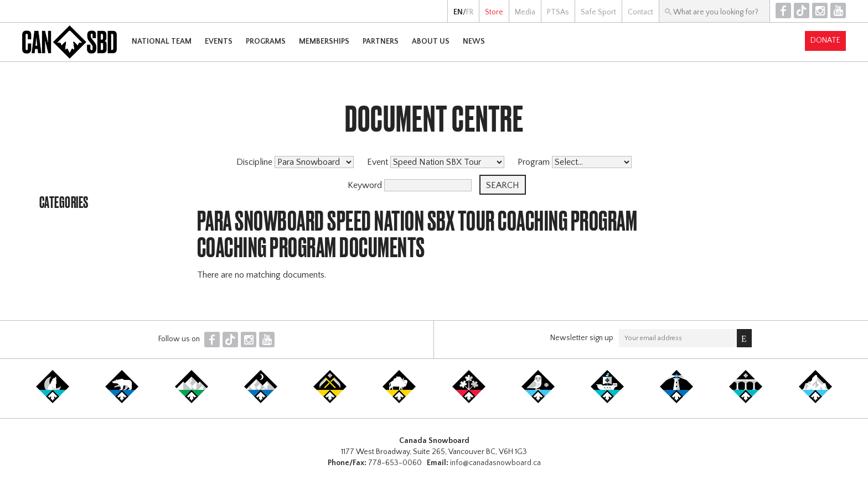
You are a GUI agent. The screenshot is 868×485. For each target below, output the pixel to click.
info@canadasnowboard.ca (495, 463)
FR (470, 12)
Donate (825, 40)
